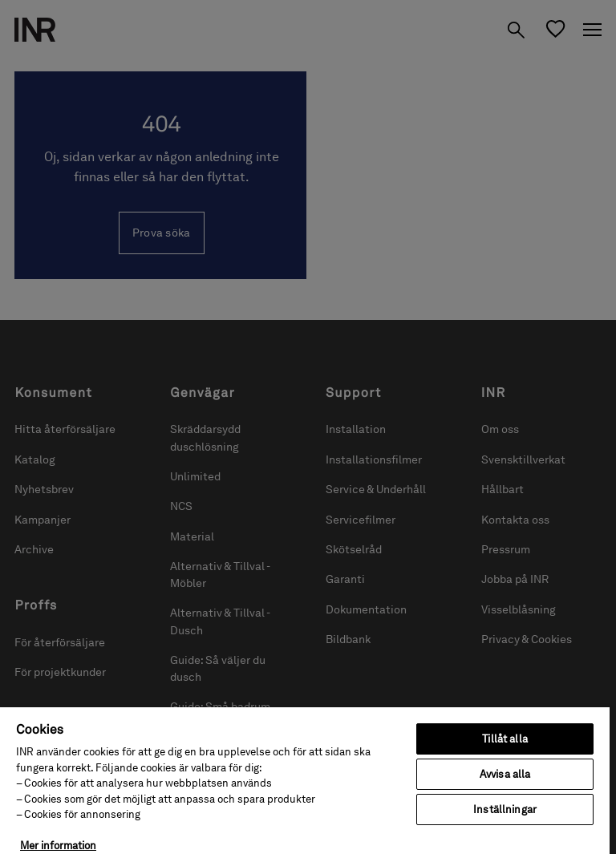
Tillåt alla (505, 739)
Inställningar (505, 809)
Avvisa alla (505, 774)
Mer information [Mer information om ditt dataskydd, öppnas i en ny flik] (58, 846)
